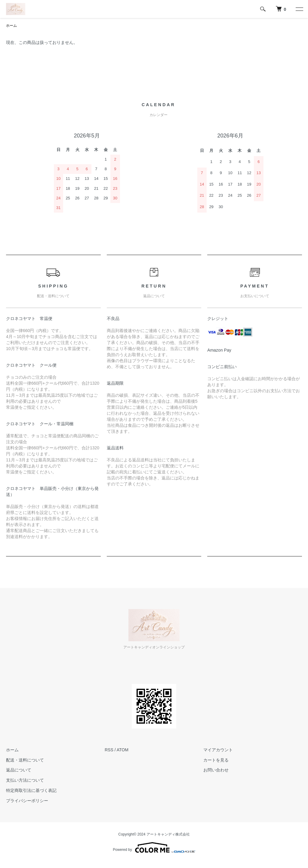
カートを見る (216, 760)
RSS (109, 750)
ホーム (11, 26)
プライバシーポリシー (27, 801)
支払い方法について (25, 780)
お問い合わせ (216, 770)
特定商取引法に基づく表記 (31, 790)
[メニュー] (299, 9)
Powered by (154, 848)
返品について (19, 770)
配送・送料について (25, 760)
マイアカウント (218, 750)
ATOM (123, 750)
